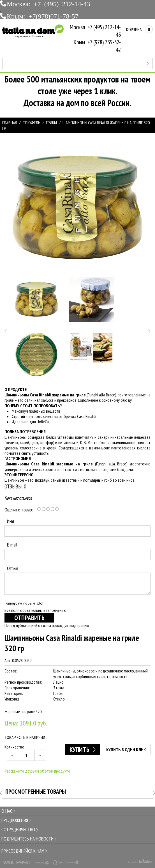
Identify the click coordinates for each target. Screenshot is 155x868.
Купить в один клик (126, 750)
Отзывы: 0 (15, 486)
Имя (11, 521)
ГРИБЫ (51, 123)
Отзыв (13, 568)
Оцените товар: (19, 510)
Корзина (139, 29)
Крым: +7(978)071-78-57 (43, 16)
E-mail (12, 545)
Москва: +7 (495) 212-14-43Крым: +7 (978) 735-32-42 (95, 38)
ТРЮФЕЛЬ (32, 123)
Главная (10, 123)
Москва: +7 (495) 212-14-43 (48, 3)
